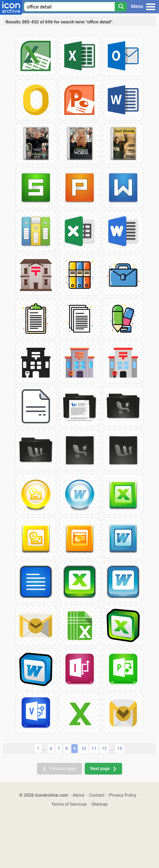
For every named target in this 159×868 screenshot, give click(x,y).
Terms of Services (69, 804)
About (79, 795)
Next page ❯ (103, 769)
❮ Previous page (59, 769)
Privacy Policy (123, 795)
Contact (97, 795)
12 (104, 748)
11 (94, 748)
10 (83, 748)
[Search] (121, 7)
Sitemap (100, 804)
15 (120, 748)
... (44, 749)
